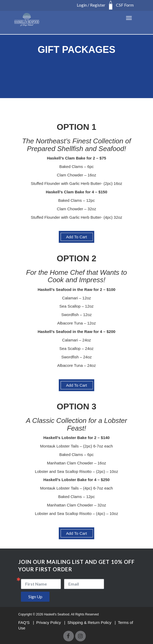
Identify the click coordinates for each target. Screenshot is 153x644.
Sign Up (35, 597)
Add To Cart (77, 237)
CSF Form (125, 5)
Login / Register (91, 5)
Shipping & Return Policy (90, 622)
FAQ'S (24, 622)
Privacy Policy (49, 622)
